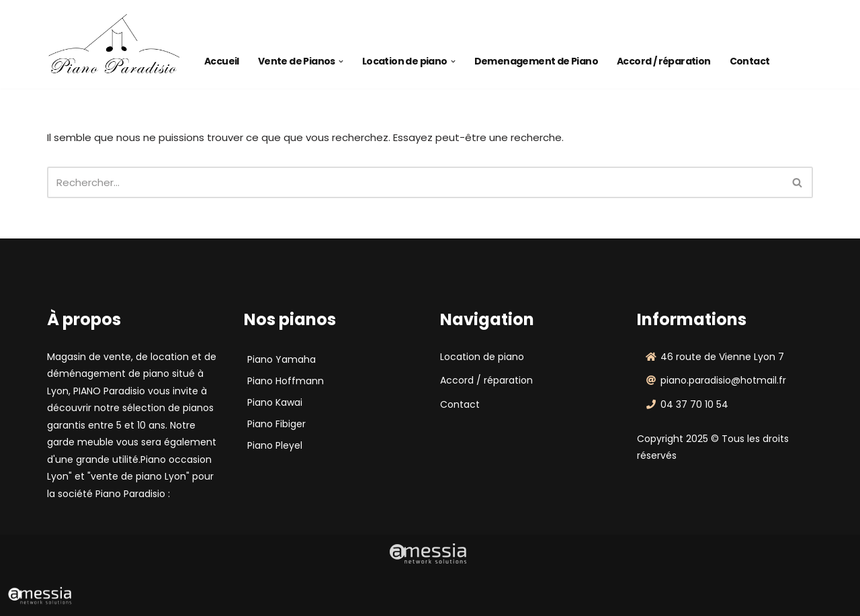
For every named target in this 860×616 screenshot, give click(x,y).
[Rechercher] (415, 182)
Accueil (222, 61)
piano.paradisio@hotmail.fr (723, 380)
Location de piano (482, 357)
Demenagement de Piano (536, 61)
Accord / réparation (664, 61)
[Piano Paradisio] (114, 44)
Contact (750, 61)
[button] (341, 61)
